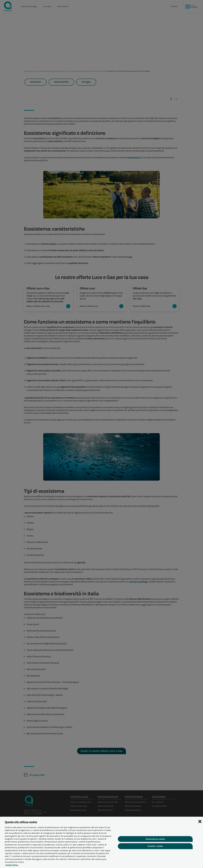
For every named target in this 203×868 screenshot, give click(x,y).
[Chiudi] (200, 823)
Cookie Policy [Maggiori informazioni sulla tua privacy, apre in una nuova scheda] (11, 866)
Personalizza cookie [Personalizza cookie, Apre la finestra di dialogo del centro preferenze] (155, 840)
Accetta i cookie (155, 847)
